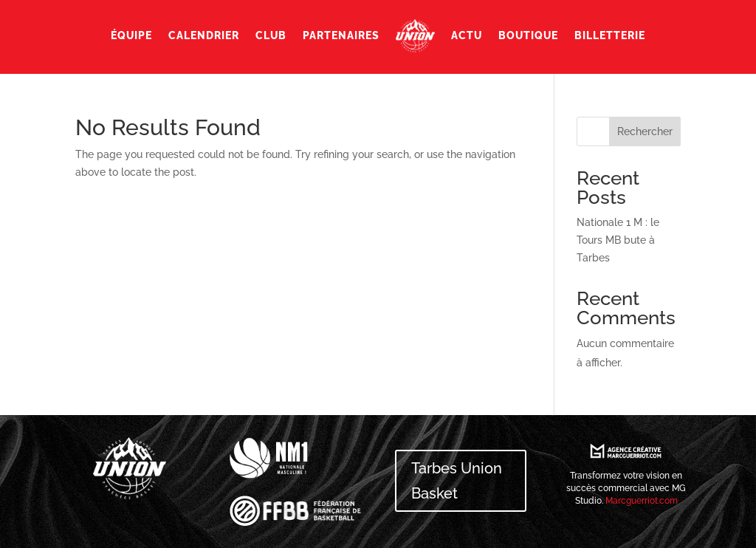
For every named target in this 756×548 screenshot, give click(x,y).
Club (271, 35)
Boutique (528, 35)
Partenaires (341, 35)
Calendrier (204, 35)
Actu (467, 35)
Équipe (131, 35)
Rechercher (645, 131)
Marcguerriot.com (642, 501)
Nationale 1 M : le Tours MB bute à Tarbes (618, 240)
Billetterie (610, 35)
